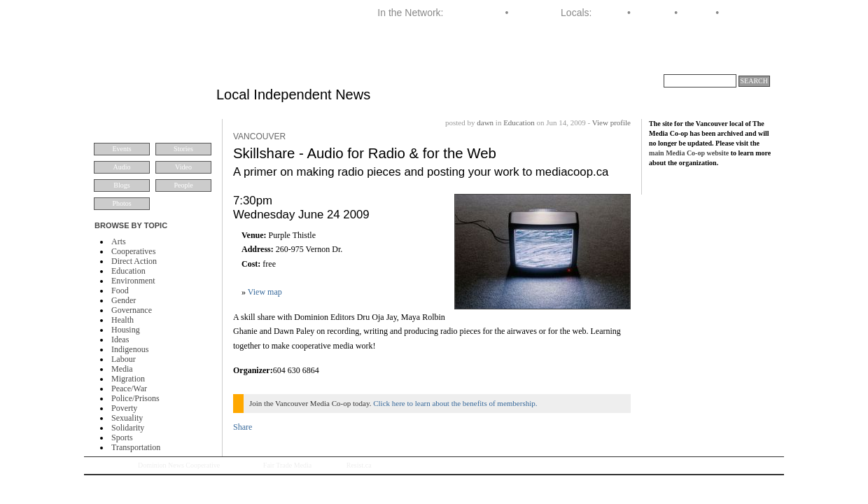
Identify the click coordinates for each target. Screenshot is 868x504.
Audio (122, 167)
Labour (124, 359)
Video (183, 167)
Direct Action (134, 261)
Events (121, 149)
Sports (122, 437)
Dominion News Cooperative (179, 465)
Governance (132, 310)
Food (120, 290)
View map (265, 292)
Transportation (136, 447)
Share (243, 427)
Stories (183, 149)
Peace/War (129, 388)
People (183, 185)
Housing (126, 330)
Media (122, 369)
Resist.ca (359, 465)
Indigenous (130, 349)
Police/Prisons (135, 398)
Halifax (609, 13)
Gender (124, 300)
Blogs (121, 185)
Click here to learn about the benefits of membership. (455, 403)
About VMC (740, 59)
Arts (119, 241)
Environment (133, 281)
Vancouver (745, 13)
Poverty (124, 408)
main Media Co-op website (689, 153)
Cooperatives (133, 251)
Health (122, 320)
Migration (128, 379)
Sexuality (127, 418)
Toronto (697, 13)
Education (128, 271)
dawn (485, 122)
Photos (121, 203)
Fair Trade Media (287, 465)
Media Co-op (474, 13)
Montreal (652, 13)
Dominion (532, 13)
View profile (611, 122)
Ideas (120, 339)
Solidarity (128, 428)
